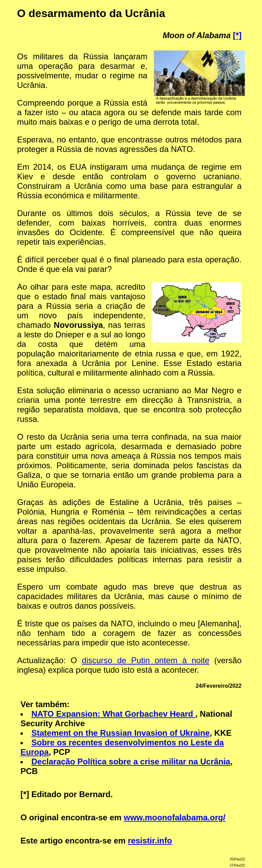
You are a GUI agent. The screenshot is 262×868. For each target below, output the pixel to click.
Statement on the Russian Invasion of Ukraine (121, 733)
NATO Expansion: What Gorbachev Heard (113, 714)
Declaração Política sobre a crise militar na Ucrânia (131, 762)
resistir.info (150, 841)
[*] (237, 35)
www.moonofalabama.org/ (175, 817)
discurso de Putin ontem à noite (146, 660)
